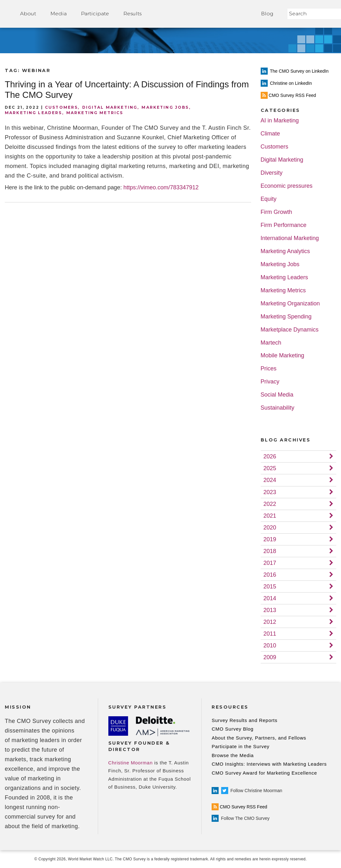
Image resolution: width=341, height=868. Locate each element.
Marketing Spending (286, 317)
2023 (270, 492)
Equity (269, 199)
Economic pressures (287, 186)
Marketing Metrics (95, 113)
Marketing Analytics (285, 251)
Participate (95, 14)
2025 (270, 468)
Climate (270, 134)
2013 (270, 610)
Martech (271, 343)
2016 (270, 575)
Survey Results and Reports (244, 720)
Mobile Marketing (283, 356)
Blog (267, 14)
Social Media (277, 395)
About (28, 14)
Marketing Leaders (33, 113)
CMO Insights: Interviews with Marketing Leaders (269, 764)
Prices (269, 369)
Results (132, 14)
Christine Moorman (131, 763)
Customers (61, 107)
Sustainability (278, 408)
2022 (270, 504)
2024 (270, 480)
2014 (270, 598)
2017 (270, 563)
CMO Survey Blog (232, 729)
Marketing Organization (290, 304)
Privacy (270, 382)
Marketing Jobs (165, 107)
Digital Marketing (110, 107)
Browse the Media (233, 755)
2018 (270, 551)
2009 (270, 657)
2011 (270, 634)
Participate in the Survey (240, 746)
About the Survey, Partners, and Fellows (259, 738)
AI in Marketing (280, 121)
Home (201, 14)
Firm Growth (276, 212)
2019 (270, 539)
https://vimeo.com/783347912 (161, 187)
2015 (270, 587)
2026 (270, 456)
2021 (270, 516)
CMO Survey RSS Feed (239, 807)
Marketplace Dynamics (290, 330)
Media (58, 14)
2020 (270, 528)
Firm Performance (284, 225)
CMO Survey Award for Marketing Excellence (264, 773)
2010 (270, 646)
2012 (270, 622)
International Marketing (290, 238)
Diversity (272, 173)
